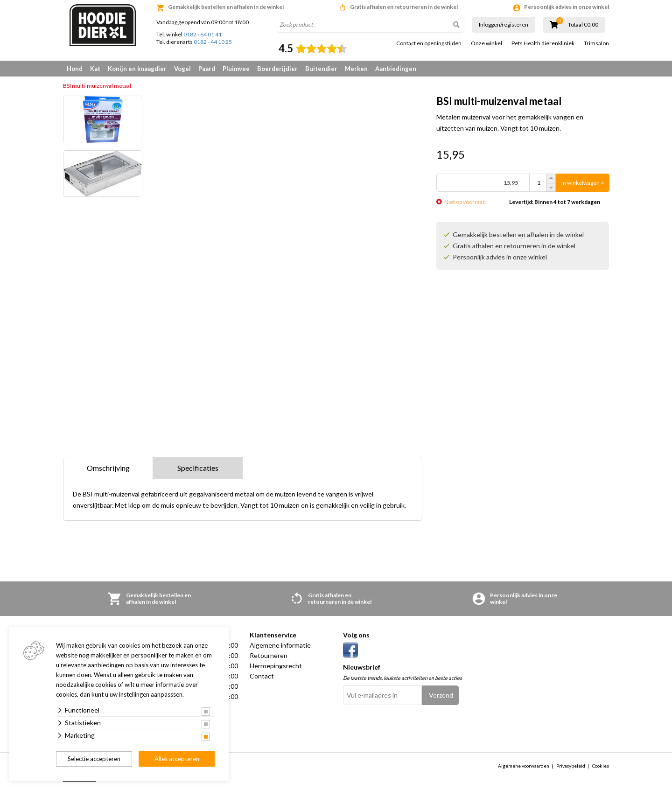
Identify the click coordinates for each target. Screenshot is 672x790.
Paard (207, 69)
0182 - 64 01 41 (203, 34)
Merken (356, 69)
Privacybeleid (571, 766)
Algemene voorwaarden (524, 766)
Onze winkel (486, 43)
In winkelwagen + (583, 183)
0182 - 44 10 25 (213, 42)
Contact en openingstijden (429, 43)
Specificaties (198, 468)
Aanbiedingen (396, 69)
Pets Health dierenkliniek (543, 43)
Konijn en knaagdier (137, 69)
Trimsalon (596, 43)
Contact (262, 676)
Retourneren (269, 655)
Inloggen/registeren (504, 24)
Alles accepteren (177, 759)
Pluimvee (236, 69)
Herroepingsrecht (276, 666)
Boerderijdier (277, 69)
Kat (95, 69)
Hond (75, 69)
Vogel (182, 69)
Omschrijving (108, 468)
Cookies (601, 766)
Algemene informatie (280, 645)
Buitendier (321, 69)
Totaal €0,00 (583, 25)
